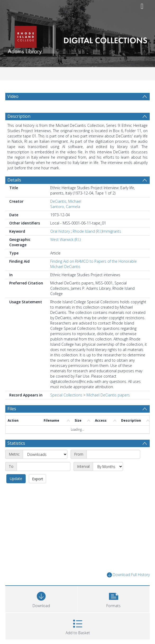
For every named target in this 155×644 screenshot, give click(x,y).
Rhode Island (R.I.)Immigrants (97, 231)
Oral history (60, 231)
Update (16, 479)
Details (14, 180)
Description (19, 116)
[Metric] (45, 454)
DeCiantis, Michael (66, 201)
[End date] (44, 466)
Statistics (16, 443)
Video (13, 96)
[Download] (41, 598)
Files (12, 409)
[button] (113, 598)
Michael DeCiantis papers (108, 395)
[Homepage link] (77, 39)
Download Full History (128, 575)
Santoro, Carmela (65, 207)
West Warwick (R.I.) (65, 239)
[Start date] (113, 454)
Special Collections (66, 395)
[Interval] (108, 466)
